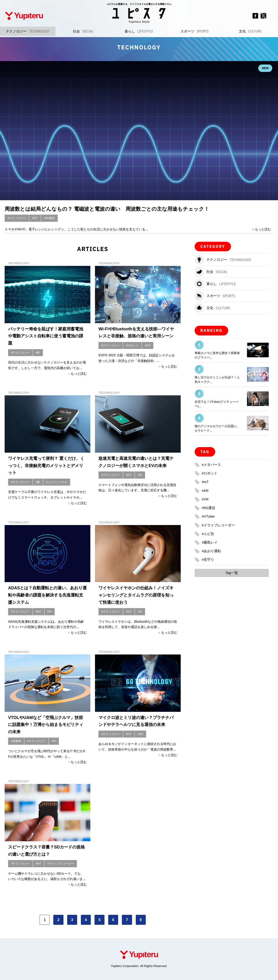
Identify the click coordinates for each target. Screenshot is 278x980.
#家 (38, 353)
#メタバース (212, 465)
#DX (141, 734)
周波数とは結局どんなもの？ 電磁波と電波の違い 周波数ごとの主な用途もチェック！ (121, 209)
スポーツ (194, 31)
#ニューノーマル (57, 482)
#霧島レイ (210, 542)
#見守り (208, 559)
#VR (205, 499)
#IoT (35, 218)
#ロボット (132, 345)
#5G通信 (49, 218)
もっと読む (263, 229)
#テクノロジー (17, 218)
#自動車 (16, 741)
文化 (250, 31)
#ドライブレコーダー (61, 864)
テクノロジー (28, 31)
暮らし (139, 31)
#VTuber (209, 516)
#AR (205, 490)
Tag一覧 (232, 573)
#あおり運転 (212, 551)
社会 (83, 31)
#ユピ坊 (208, 534)
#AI (140, 475)
